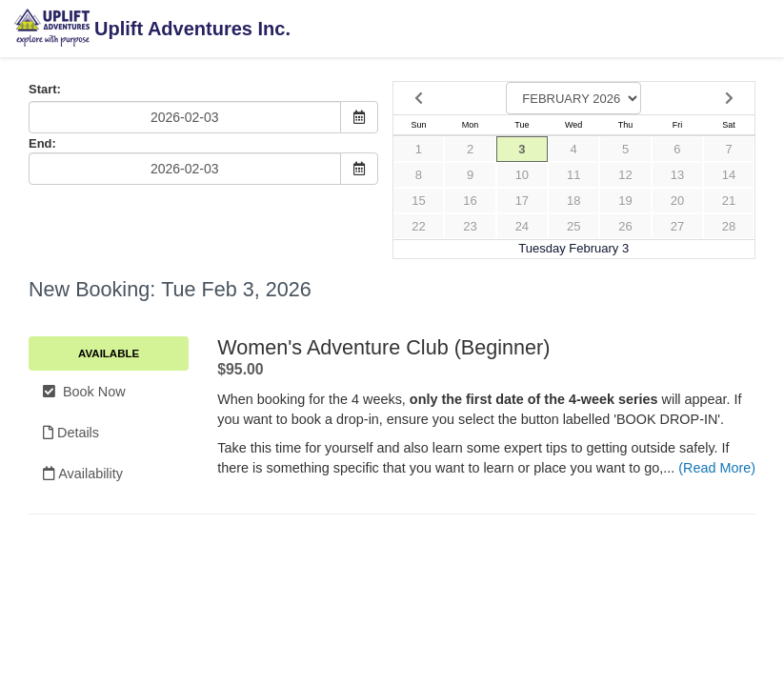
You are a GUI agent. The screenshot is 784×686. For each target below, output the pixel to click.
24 (522, 226)
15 (418, 201)
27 (677, 226)
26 (625, 226)
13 (677, 175)
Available (109, 353)
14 (729, 175)
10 (522, 175)
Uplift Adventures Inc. (152, 30)
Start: (45, 89)
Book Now (84, 392)
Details (71, 433)
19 (625, 201)
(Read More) (717, 468)
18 (573, 201)
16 (470, 201)
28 (729, 226)
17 (522, 201)
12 (625, 175)
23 (470, 226)
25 (573, 226)
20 (677, 201)
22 (418, 226)
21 (729, 201)
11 (573, 175)
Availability (83, 474)
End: (42, 143)
